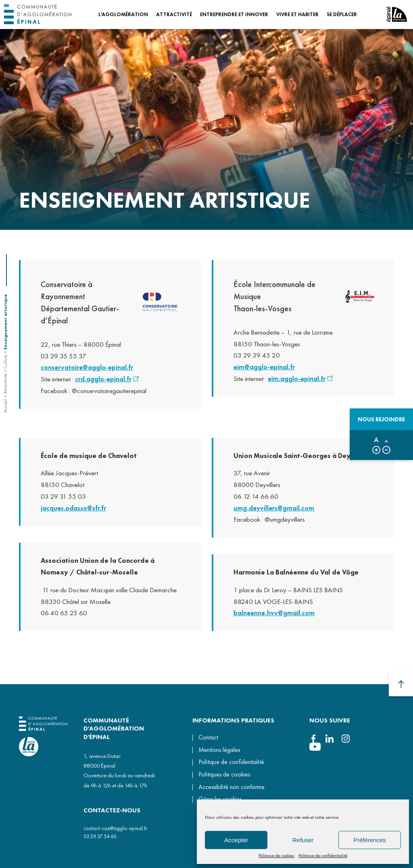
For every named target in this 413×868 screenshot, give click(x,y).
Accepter (236, 840)
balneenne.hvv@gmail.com (274, 618)
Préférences (370, 840)
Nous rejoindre (381, 419)
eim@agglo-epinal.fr (264, 367)
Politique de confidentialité (323, 856)
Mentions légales (219, 750)
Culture (5, 362)
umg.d (243, 513)
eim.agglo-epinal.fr (297, 379)
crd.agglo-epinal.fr (103, 382)
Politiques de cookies (224, 774)
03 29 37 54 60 (100, 836)
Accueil (5, 406)
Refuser (303, 840)
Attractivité (5, 384)
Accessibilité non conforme (232, 787)
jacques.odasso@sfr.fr (73, 513)
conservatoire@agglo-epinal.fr (87, 370)
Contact (208, 737)
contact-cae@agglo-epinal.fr (115, 828)
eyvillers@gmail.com (284, 513)
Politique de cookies (276, 856)
